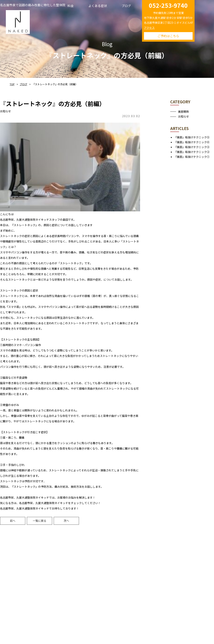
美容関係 (183, 112)
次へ (66, 521)
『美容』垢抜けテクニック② (192, 152)
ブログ (23, 84)
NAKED (18, 21)
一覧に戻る (39, 521)
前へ (13, 521)
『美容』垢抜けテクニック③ (192, 147)
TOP (12, 84)
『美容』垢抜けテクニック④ (192, 142)
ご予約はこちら (168, 36)
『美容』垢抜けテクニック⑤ (192, 137)
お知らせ (183, 116)
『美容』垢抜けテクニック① (192, 157)
